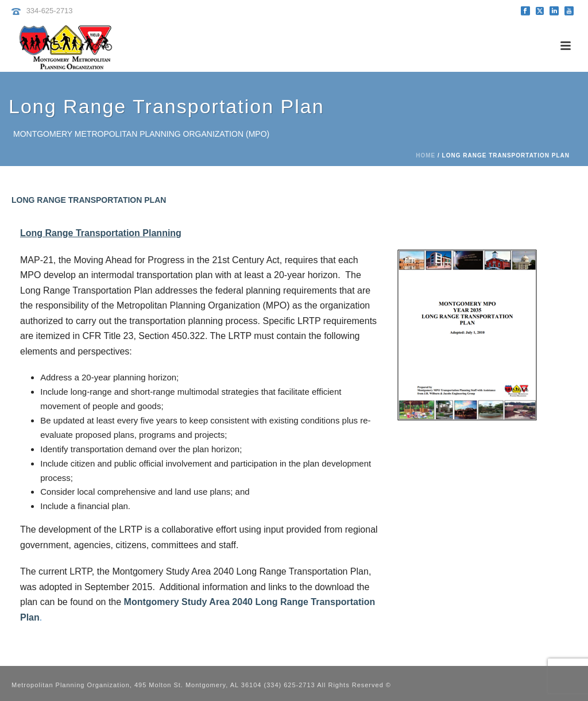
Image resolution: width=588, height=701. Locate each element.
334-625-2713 (50, 11)
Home (425, 155)
